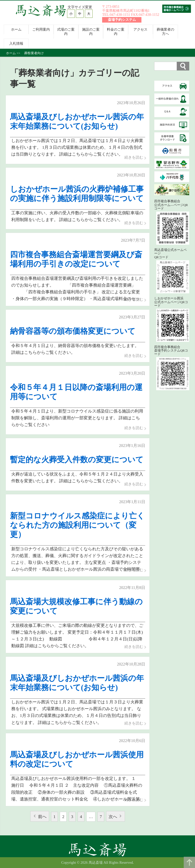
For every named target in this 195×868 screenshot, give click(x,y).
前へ (42, 817)
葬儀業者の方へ (165, 31)
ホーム (16, 29)
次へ (113, 817)
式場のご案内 (66, 31)
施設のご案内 (91, 31)
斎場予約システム (122, 20)
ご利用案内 (41, 29)
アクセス (140, 29)
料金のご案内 (116, 31)
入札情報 (16, 43)
